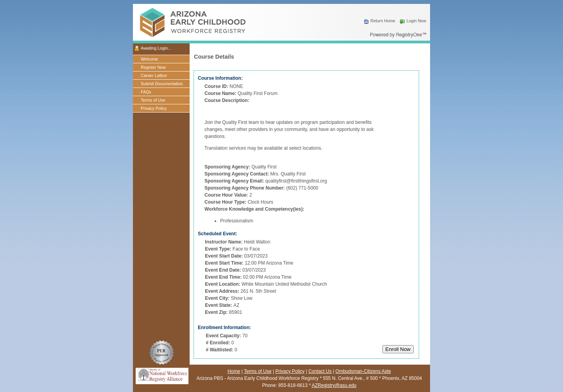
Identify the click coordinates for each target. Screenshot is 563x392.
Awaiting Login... (156, 48)
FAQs (146, 92)
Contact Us (320, 371)
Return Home (383, 21)
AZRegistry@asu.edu (334, 385)
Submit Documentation (162, 84)
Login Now (416, 21)
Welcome (149, 59)
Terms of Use (153, 100)
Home (234, 371)
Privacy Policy (154, 108)
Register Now (153, 67)
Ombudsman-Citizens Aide (363, 371)
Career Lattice (154, 75)
